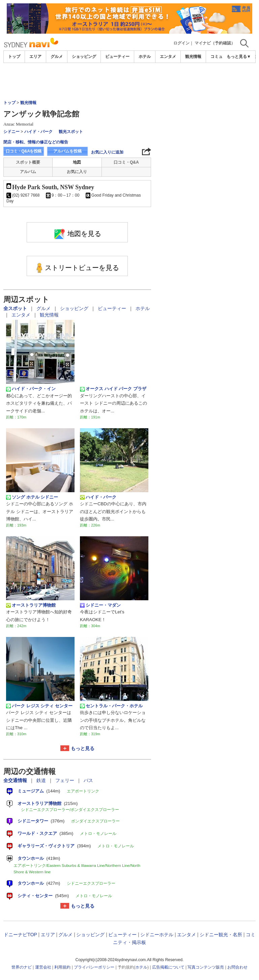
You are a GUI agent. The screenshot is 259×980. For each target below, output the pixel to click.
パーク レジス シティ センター (39, 706)
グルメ (57, 57)
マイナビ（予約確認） (215, 43)
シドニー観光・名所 (221, 935)
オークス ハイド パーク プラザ (113, 389)
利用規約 (62, 967)
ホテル (145, 57)
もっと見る (83, 748)
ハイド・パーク (38, 132)
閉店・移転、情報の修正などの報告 (36, 142)
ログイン (181, 43)
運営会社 (43, 967)
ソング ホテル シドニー (32, 497)
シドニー (11, 132)
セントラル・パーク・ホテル (111, 706)
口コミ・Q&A (126, 162)
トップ (14, 57)
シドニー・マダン (100, 605)
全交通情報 (16, 780)
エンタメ (168, 57)
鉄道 (42, 780)
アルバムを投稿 (67, 151)
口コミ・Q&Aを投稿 (24, 151)
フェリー (65, 780)
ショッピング (84, 57)
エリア (35, 57)
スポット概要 (28, 162)
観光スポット (71, 132)
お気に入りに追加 (107, 152)
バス (88, 780)
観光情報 (193, 57)
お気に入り (77, 172)
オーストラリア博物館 (31, 605)
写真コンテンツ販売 (206, 967)
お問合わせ (237, 967)
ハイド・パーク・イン (31, 389)
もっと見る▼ (239, 57)
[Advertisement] (129, 81)
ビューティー (117, 57)
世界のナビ (22, 967)
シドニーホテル (157, 935)
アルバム (28, 172)
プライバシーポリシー (94, 967)
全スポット (16, 308)
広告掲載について (168, 967)
